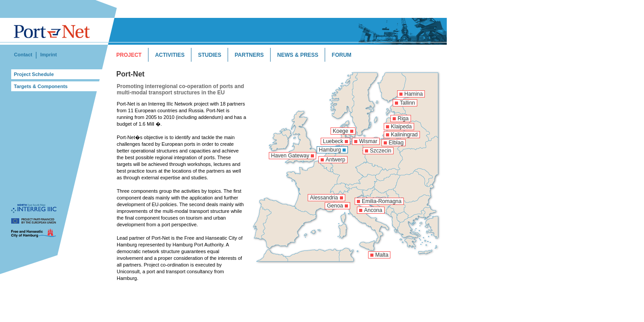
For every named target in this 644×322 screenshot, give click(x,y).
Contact (23, 55)
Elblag (396, 143)
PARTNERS (249, 55)
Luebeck (333, 141)
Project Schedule (34, 74)
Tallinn (407, 103)
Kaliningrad (404, 135)
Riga (403, 119)
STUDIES (210, 55)
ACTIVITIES (170, 55)
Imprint (49, 55)
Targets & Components (41, 86)
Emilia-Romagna (382, 201)
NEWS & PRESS (298, 55)
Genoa (335, 206)
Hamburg (330, 150)
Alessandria (324, 198)
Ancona (373, 210)
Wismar (368, 141)
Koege (341, 131)
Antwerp (335, 160)
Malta (382, 255)
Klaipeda (401, 127)
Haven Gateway (290, 156)
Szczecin (381, 151)
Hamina (413, 94)
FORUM (342, 55)
